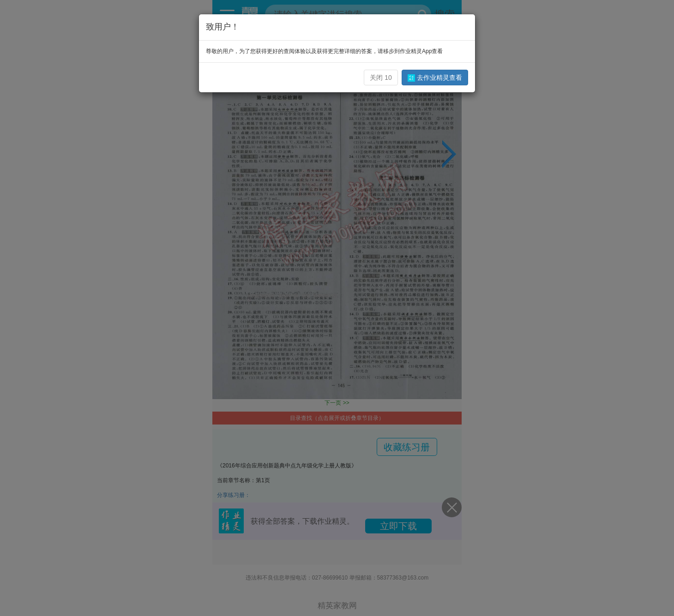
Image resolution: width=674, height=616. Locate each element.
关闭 (381, 78)
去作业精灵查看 (435, 78)
